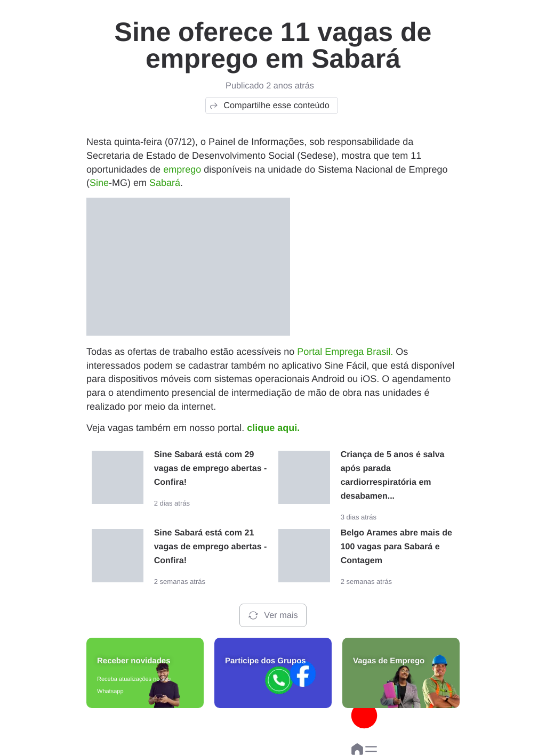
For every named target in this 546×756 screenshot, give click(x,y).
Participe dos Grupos (266, 661)
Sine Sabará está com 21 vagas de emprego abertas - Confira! (211, 547)
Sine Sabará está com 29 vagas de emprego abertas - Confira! (211, 469)
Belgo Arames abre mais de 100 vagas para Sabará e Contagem (396, 547)
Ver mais (273, 615)
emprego (182, 169)
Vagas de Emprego (389, 661)
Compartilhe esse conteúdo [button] (269, 105)
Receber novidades (134, 661)
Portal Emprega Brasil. (345, 352)
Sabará (165, 183)
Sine (99, 183)
